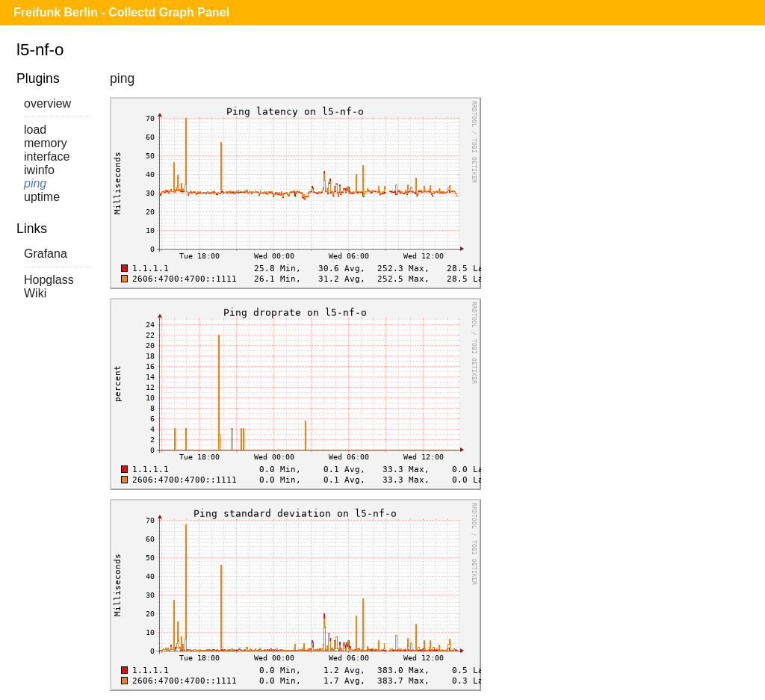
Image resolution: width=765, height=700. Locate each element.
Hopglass (49, 280)
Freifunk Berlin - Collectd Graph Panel (121, 12)
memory (46, 143)
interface (47, 157)
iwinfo (39, 170)
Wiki (35, 293)
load (35, 130)
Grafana (46, 254)
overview (47, 103)
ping (35, 183)
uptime (42, 197)
